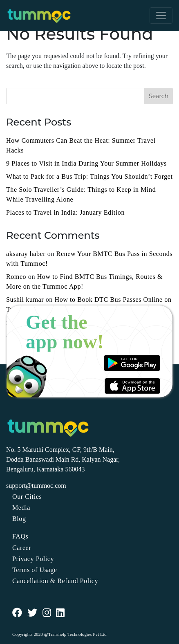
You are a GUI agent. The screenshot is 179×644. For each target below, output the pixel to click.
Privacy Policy (33, 559)
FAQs (20, 536)
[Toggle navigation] (161, 16)
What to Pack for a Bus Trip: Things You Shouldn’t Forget (89, 176)
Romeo (16, 277)
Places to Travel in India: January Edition (65, 212)
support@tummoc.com (36, 486)
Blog (19, 519)
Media (21, 508)
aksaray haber (26, 254)
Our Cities (27, 497)
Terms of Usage (35, 570)
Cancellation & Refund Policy (55, 581)
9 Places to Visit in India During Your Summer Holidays (86, 163)
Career (22, 548)
